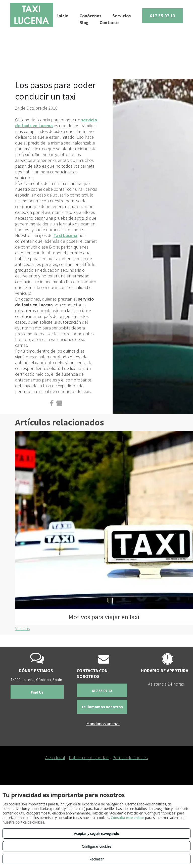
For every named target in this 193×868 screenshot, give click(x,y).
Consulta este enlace (127, 818)
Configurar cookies (97, 846)
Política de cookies (130, 758)
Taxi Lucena (65, 235)
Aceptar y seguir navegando (96, 833)
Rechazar (96, 859)
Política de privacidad (89, 758)
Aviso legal (55, 758)
